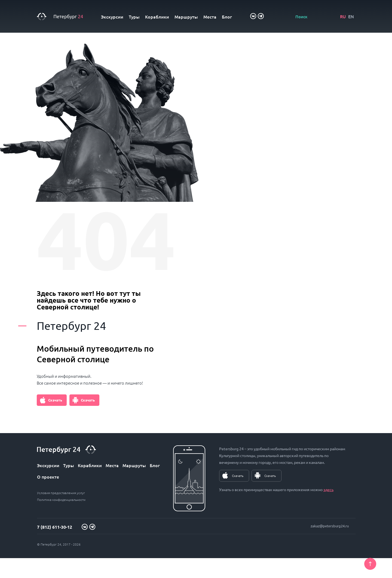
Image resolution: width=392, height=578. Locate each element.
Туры (134, 17)
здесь (328, 489)
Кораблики (157, 17)
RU (343, 16)
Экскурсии (112, 17)
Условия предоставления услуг (61, 493)
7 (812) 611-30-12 (55, 527)
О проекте (48, 477)
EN (351, 16)
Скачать (55, 400)
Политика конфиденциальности (61, 500)
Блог (227, 17)
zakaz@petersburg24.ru (330, 526)
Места (210, 17)
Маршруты (186, 17)
